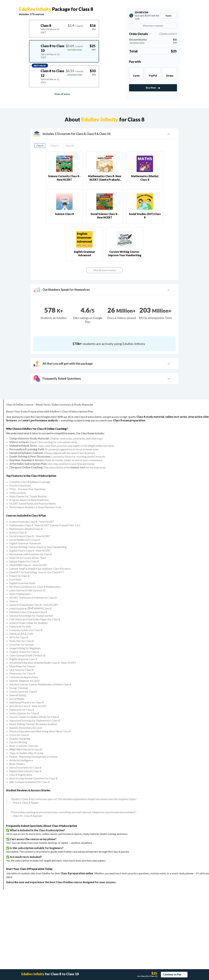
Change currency (168, 33)
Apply (169, 16)
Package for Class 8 (56, 9)
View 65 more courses (104, 270)
